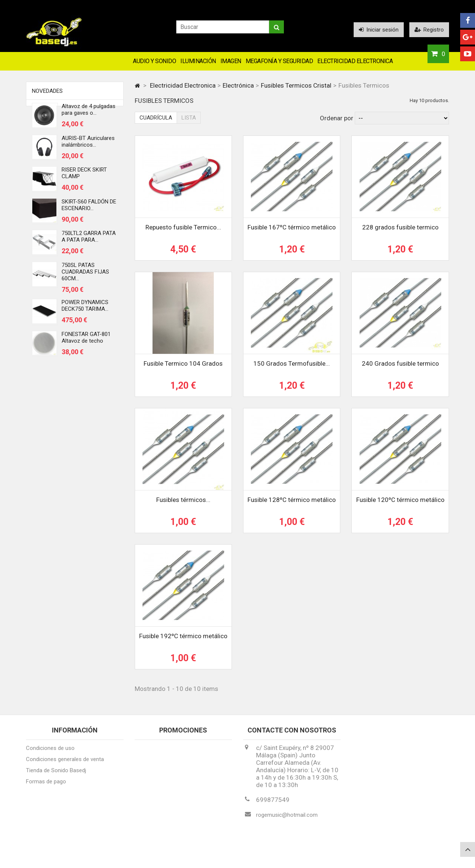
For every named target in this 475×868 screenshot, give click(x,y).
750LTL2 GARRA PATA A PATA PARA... (89, 239)
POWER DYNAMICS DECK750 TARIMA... (85, 308)
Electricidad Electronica (355, 61)
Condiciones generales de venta (65, 763)
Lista (189, 118)
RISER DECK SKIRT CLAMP (84, 176)
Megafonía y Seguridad (279, 61)
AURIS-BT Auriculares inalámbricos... (88, 144)
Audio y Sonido (154, 61)
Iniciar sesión (379, 30)
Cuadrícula (156, 118)
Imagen (231, 61)
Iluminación (198, 61)
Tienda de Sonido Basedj (56, 774)
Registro (429, 30)
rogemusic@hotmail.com (287, 818)
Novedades (47, 91)
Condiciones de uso (50, 751)
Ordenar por (337, 118)
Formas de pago (46, 785)
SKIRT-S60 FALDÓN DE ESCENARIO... (89, 208)
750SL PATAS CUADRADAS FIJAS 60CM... (85, 274)
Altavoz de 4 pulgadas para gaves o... (89, 112)
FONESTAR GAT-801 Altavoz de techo (86, 340)
